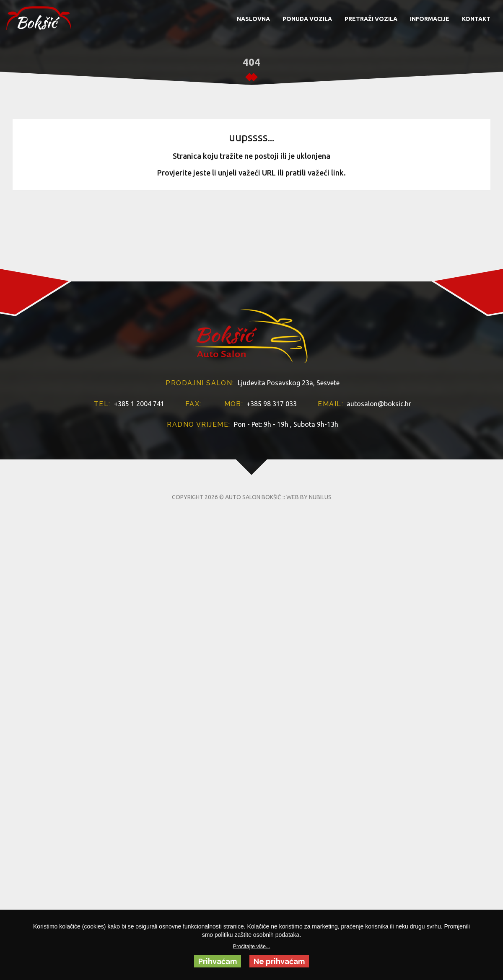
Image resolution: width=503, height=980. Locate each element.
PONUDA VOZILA (307, 19)
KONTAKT (476, 19)
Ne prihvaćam (279, 961)
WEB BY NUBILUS (309, 552)
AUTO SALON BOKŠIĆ (253, 552)
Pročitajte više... (252, 946)
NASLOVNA (253, 19)
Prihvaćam (218, 961)
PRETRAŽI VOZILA (371, 19)
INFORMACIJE (430, 19)
